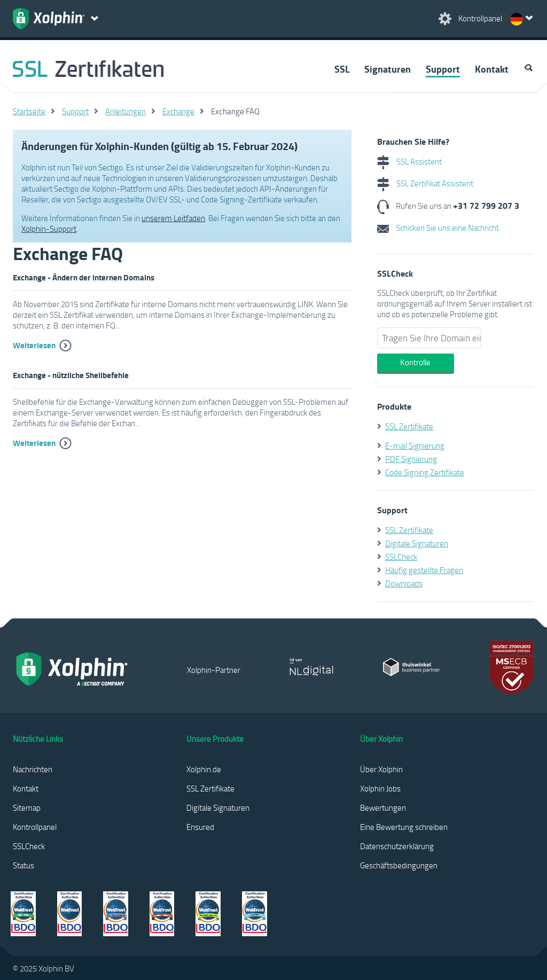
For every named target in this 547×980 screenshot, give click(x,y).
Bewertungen (383, 807)
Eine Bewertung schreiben (404, 827)
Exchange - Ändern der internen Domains (84, 277)
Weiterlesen (34, 345)
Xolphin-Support (49, 229)
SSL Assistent (409, 161)
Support (443, 69)
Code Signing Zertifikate (425, 472)
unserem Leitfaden (173, 218)
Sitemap (27, 807)
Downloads (404, 583)
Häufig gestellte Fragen (424, 570)
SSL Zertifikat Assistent (425, 183)
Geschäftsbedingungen (399, 865)
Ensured (200, 827)
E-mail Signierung (415, 445)
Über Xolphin (381, 769)
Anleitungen (126, 111)
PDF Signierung (411, 459)
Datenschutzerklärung (397, 846)
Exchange (178, 111)
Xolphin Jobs (380, 788)
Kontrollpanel (35, 827)
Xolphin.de (204, 769)
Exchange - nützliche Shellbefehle (71, 375)
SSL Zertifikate (409, 426)
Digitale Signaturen (417, 543)
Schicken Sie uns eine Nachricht (438, 228)
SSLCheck (401, 556)
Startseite (29, 111)
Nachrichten (33, 769)
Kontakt (492, 69)
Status (24, 865)
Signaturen (388, 69)
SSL (342, 69)
